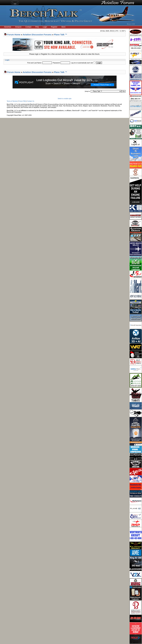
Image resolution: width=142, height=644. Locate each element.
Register (54, 27)
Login (45, 27)
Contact (28, 27)
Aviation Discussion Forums (37, 35)
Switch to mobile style (65, 99)
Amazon (18, 27)
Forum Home (14, 35)
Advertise (8, 27)
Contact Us (31, 101)
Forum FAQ (22, 101)
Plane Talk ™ (60, 35)
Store (63, 27)
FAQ (37, 27)
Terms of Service (12, 101)
